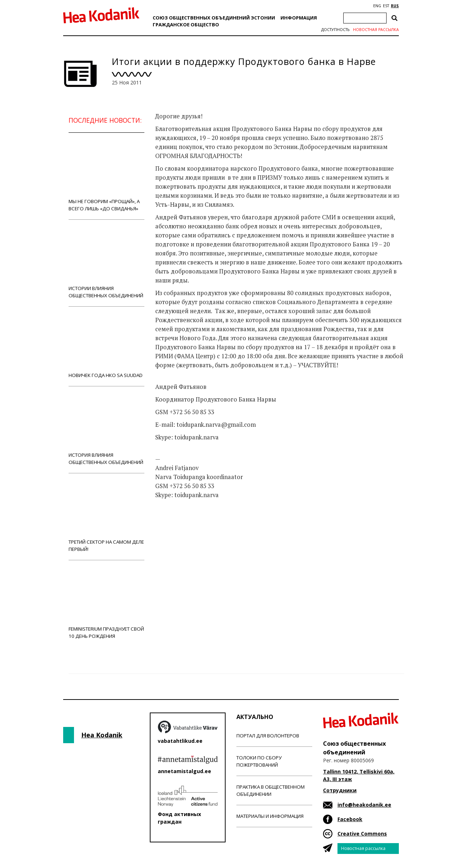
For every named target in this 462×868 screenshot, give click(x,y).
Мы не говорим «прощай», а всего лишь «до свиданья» (106, 176)
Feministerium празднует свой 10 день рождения (106, 603)
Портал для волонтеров (268, 736)
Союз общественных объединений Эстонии (214, 18)
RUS (395, 6)
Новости (175, 523)
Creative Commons (362, 834)
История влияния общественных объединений (106, 429)
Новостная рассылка (376, 30)
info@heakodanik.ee (364, 805)
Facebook (350, 819)
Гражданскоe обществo (186, 25)
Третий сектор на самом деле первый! (106, 516)
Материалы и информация (270, 816)
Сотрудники (340, 790)
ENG (377, 6)
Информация (299, 18)
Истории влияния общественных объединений (106, 263)
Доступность (335, 30)
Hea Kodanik (102, 735)
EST (386, 6)
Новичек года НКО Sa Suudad (106, 346)
